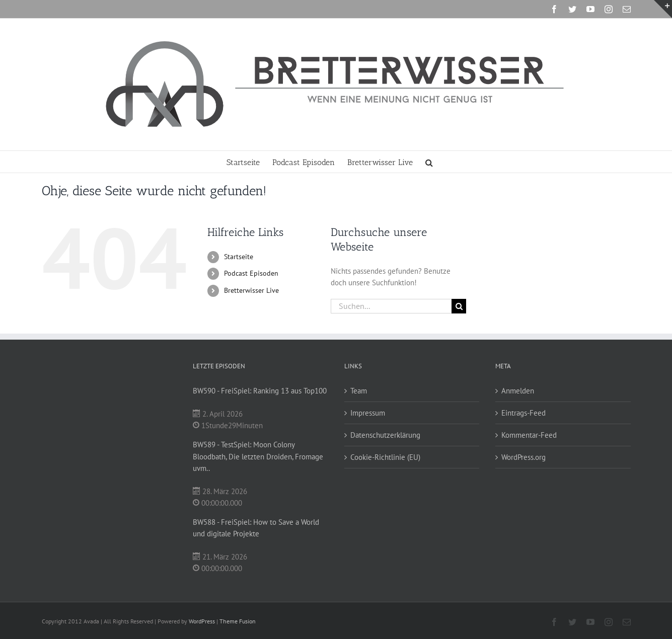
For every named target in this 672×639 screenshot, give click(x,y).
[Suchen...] (391, 306)
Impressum (368, 413)
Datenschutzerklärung (385, 435)
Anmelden (518, 391)
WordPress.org (524, 457)
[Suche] (459, 306)
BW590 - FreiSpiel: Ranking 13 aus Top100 (260, 391)
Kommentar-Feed (529, 435)
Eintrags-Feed (524, 413)
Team (359, 391)
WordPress (202, 621)
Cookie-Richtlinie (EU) (385, 457)
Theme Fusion (238, 621)
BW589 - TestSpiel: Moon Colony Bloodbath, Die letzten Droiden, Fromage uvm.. (258, 456)
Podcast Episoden (251, 273)
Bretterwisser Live (251, 290)
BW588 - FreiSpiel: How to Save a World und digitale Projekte (256, 528)
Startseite (239, 257)
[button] (429, 162)
